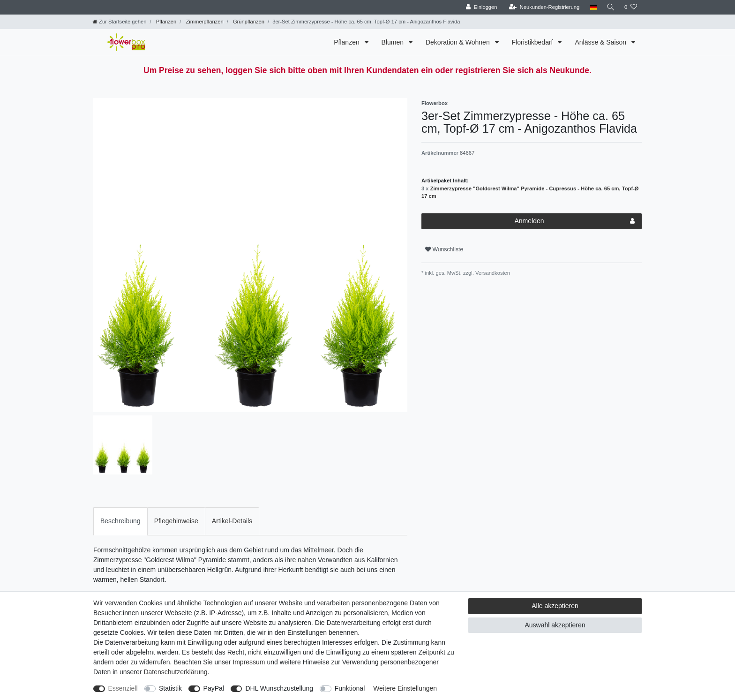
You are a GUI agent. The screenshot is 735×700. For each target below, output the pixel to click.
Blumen (394, 42)
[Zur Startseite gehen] (120, 22)
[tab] (120, 521)
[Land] (591, 7)
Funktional (350, 688)
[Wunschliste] (631, 7)
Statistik (170, 688)
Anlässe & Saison (601, 42)
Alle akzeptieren (555, 606)
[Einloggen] (480, 7)
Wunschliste (444, 249)
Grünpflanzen (248, 22)
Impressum (249, 662)
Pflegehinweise (176, 521)
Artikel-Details (232, 521)
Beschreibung (120, 521)
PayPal (214, 688)
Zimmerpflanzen (204, 22)
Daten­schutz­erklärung (175, 672)
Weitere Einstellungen (405, 688)
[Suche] (610, 7)
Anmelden (574, 221)
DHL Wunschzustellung (279, 688)
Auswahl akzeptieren (555, 625)
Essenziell (123, 688)
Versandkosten (492, 273)
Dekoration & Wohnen (459, 42)
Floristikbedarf (533, 42)
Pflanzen (166, 22)
